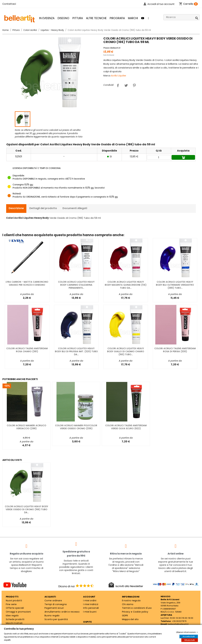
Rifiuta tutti (190, 640)
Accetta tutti (189, 636)
